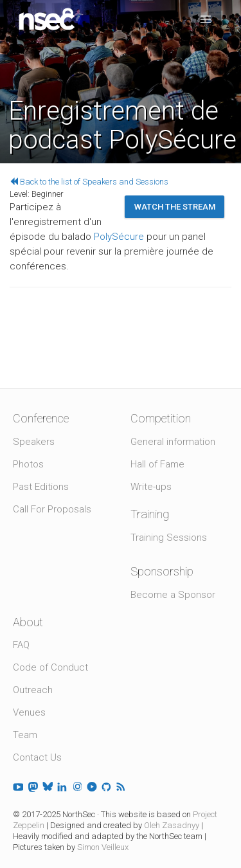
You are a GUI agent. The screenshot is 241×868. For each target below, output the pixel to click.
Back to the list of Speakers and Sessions (89, 182)
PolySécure (119, 237)
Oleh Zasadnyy (172, 825)
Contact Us (37, 757)
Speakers (34, 442)
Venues (29, 712)
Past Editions (41, 487)
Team (25, 735)
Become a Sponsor (173, 595)
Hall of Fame (157, 464)
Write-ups (151, 487)
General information (173, 442)
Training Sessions (169, 538)
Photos (28, 464)
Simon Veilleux (103, 847)
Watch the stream (175, 207)
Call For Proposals (52, 509)
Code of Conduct (50, 667)
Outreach (33, 690)
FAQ (21, 645)
